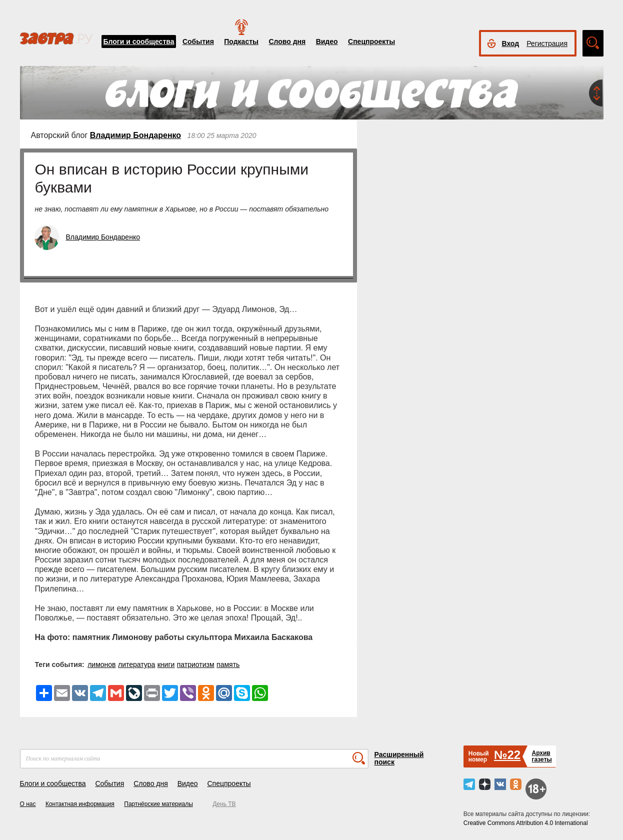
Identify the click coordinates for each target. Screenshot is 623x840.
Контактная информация (80, 804)
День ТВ (224, 804)
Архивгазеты (541, 756)
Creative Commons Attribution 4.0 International (526, 823)
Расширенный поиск (399, 758)
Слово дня (287, 41)
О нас (28, 804)
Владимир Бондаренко (135, 135)
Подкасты (241, 41)
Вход (511, 43)
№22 (507, 755)
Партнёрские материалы (158, 804)
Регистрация (547, 43)
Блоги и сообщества (139, 41)
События (198, 41)
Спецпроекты (371, 41)
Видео (327, 41)
